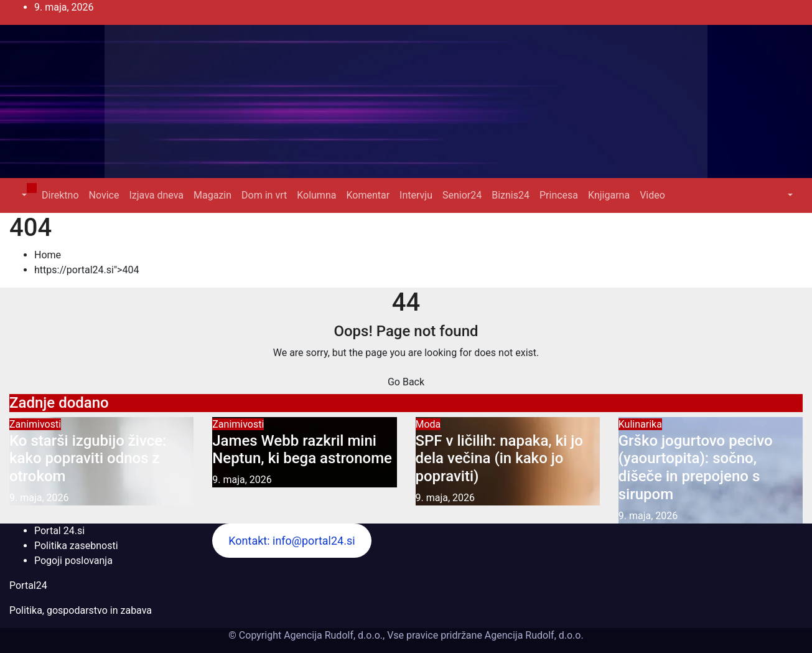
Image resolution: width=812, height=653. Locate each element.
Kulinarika (640, 424)
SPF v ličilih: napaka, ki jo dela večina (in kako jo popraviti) (499, 459)
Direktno (60, 195)
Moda (428, 424)
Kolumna (316, 195)
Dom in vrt (264, 195)
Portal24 (28, 585)
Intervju (416, 195)
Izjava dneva (156, 195)
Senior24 (462, 195)
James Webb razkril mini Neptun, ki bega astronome (302, 450)
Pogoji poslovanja (73, 561)
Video (652, 195)
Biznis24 (511, 195)
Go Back (406, 382)
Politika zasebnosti (76, 546)
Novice (104, 195)
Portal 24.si (59, 531)
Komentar (368, 195)
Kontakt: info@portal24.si (292, 541)
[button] (23, 195)
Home (48, 255)
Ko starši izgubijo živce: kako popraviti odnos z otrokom (88, 459)
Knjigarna (609, 195)
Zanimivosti (35, 424)
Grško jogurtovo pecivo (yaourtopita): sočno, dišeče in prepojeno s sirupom (696, 467)
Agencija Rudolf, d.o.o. (533, 635)
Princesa (559, 195)
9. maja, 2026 (39, 498)
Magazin (212, 195)
